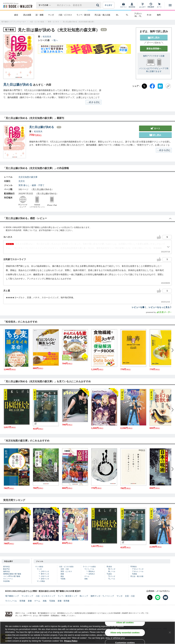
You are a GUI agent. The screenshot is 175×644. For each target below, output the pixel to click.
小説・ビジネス (65, 15)
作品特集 (6, 581)
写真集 (63, 579)
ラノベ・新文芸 (83, 15)
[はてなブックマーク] (160, 86)
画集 (86, 579)
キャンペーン (8, 579)
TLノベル (112, 579)
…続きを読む (93, 102)
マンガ (51, 15)
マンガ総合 (39, 567)
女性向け (92, 574)
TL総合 (109, 574)
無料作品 (6, 571)
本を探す (109, 5)
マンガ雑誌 (41, 581)
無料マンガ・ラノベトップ (102, 596)
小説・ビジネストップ (45, 596)
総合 (16, 15)
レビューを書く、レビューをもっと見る (152, 307)
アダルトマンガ (138, 569)
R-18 (149, 15)
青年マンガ (45, 574)
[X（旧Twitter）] (144, 86)
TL (127, 15)
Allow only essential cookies (125, 633)
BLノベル (112, 571)
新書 (62, 574)
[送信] (98, 5)
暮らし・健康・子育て (34, 185)
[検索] (98, 5)
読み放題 (27, 15)
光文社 (22, 181)
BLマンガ (112, 569)
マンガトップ (27, 596)
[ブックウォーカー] (17, 5)
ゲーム (87, 576)
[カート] (159, 5)
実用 (21, 185)
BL (117, 15)
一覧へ (55, 40)
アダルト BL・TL (138, 15)
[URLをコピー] (168, 86)
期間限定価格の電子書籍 (12, 574)
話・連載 (40, 15)
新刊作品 (6, 567)
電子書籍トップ (12, 596)
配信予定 (6, 569)
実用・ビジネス (66, 571)
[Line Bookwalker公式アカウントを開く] (158, 597)
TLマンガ (112, 576)
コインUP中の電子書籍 (12, 576)
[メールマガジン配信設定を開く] (165, 597)
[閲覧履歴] (151, 5)
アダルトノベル (138, 571)
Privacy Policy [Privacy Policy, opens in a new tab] (71, 641)
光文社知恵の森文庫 (28, 177)
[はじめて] (142, 5)
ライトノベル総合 (89, 567)
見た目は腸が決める (18, 84)
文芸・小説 (65, 569)
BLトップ (84, 596)
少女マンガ (45, 576)
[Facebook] (152, 86)
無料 (159, 15)
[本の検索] (46, 5)
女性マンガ (45, 579)
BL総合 (109, 567)
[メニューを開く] (170, 5)
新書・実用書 (64, 601)
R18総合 (134, 567)
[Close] (170, 632)
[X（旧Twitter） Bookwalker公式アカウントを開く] (150, 597)
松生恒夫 (47, 37)
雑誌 (62, 576)
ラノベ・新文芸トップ (67, 596)
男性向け (92, 571)
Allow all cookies (125, 623)
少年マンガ (45, 571)
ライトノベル (89, 569)
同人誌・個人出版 (102, 15)
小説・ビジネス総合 (66, 567)
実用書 (22, 601)
